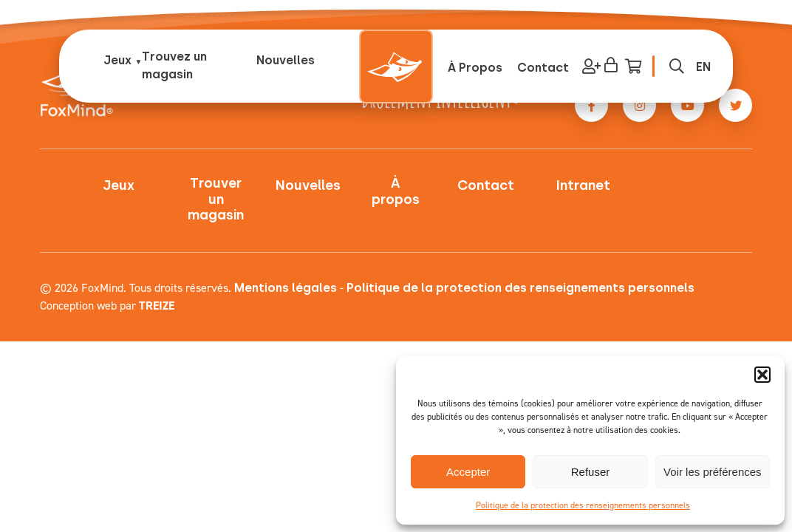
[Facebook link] (591, 105)
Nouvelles (286, 60)
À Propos (475, 68)
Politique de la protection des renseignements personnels (583, 505)
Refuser (591, 472)
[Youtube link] (687, 105)
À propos (396, 192)
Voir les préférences (713, 472)
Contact (543, 68)
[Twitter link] (735, 105)
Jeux (117, 60)
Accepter (468, 472)
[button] (762, 375)
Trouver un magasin (216, 199)
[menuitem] (703, 67)
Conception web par (107, 306)
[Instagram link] (639, 105)
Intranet (583, 186)
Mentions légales (286, 288)
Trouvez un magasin (174, 65)
